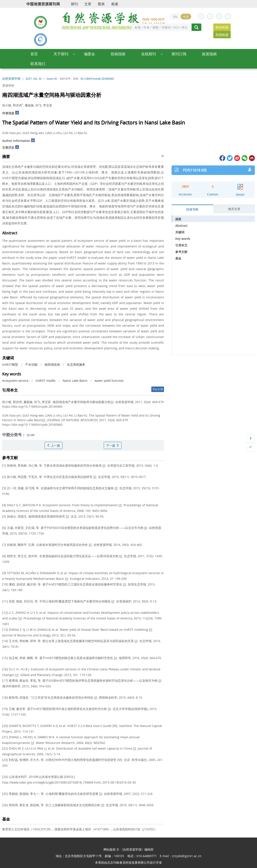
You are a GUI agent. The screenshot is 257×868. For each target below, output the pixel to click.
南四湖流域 (52, 364)
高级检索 (222, 35)
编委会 (89, 54)
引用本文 (181, 245)
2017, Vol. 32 (34, 79)
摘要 (178, 219)
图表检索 (222, 27)
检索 (115, 4)
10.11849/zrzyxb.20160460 (97, 79)
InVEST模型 (10, 364)
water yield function (109, 381)
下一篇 (113, 445)
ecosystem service (15, 381)
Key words (183, 239)
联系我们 (38, 64)
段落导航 (192, 209)
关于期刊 (61, 54)
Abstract (181, 226)
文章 (88, 4)
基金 (178, 258)
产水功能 (31, 364)
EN (175, 17)
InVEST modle (46, 381)
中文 (186, 17)
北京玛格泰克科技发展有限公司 (128, 862)
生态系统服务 (76, 364)
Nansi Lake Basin (75, 381)
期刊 (74, 4)
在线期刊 (149, 54)
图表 (101, 4)
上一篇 (53, 445)
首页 (34, 54)
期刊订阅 (179, 54)
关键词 (180, 232)
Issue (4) (52, 79)
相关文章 (234, 209)
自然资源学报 (11, 79)
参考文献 (181, 252)
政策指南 (209, 54)
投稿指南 (118, 54)
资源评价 (8, 85)
